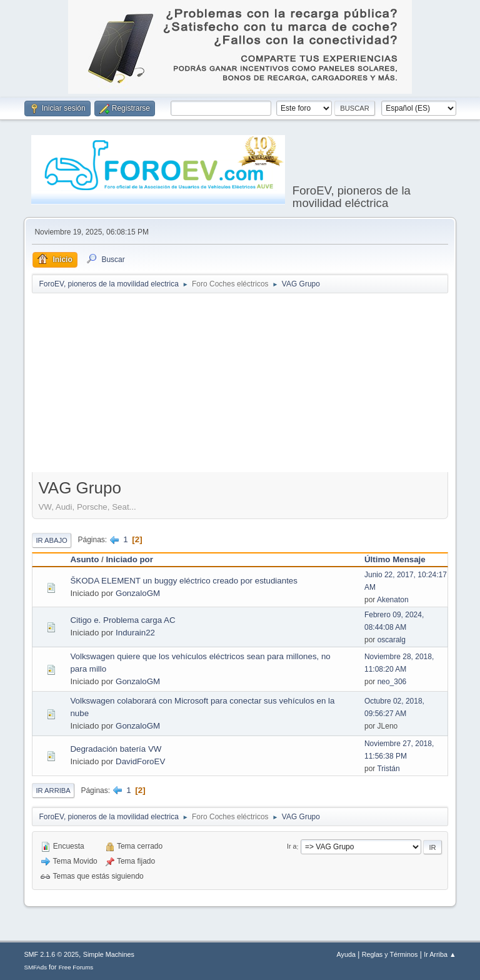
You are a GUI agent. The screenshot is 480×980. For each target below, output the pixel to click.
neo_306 (392, 682)
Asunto (84, 559)
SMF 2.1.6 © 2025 (51, 954)
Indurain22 (135, 633)
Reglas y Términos (390, 954)
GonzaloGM (138, 593)
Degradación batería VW (116, 749)
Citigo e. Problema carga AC (122, 620)
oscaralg (392, 640)
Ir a (292, 847)
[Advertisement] (256, 385)
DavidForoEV (140, 761)
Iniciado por (129, 559)
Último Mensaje (395, 559)
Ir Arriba (53, 791)
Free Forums (76, 967)
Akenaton (393, 600)
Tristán (388, 769)
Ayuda (346, 954)
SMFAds (35, 967)
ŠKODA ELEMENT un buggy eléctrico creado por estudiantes (184, 581)
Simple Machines (109, 954)
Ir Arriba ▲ (440, 954)
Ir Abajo (51, 540)
